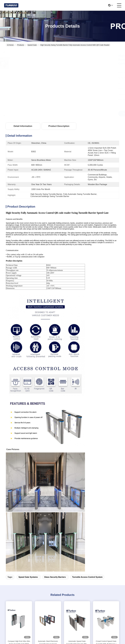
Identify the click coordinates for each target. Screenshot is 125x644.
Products (21, 45)
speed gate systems (28, 577)
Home (10, 45)
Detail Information (23, 126)
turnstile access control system (87, 577)
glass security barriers (55, 577)
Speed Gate (32, 45)
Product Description (59, 126)
